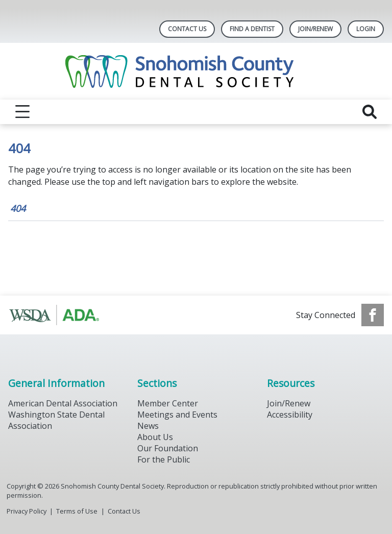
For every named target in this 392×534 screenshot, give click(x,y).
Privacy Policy (27, 511)
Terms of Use (77, 511)
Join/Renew (315, 29)
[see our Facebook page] (373, 315)
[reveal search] (370, 112)
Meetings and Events (177, 415)
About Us (155, 437)
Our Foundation (168, 448)
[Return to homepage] (196, 71)
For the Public (164, 459)
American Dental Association (63, 403)
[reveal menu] (22, 112)
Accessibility (290, 415)
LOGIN (366, 29)
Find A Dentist (252, 29)
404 (18, 208)
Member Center (168, 403)
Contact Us (187, 29)
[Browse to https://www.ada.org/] (60, 315)
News (148, 426)
